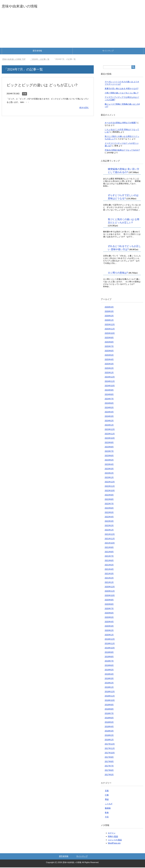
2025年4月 (109, 360)
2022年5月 (109, 513)
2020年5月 (109, 618)
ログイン (112, 834)
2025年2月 (109, 369)
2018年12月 (110, 692)
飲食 (107, 813)
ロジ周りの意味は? (118, 273)
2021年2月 (109, 579)
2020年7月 (109, 609)
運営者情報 (37, 51)
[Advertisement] (72, 31)
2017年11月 (110, 749)
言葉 (25, 94)
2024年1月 (109, 426)
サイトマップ (108, 51)
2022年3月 (109, 522)
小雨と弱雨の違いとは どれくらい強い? (121, 93)
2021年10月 (110, 544)
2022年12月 (110, 482)
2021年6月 (109, 561)
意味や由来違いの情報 (23, 6)
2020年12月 (110, 587)
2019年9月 (109, 653)
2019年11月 (110, 644)
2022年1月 (109, 530)
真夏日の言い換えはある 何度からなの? (121, 89)
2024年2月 (109, 421)
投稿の (113, 837)
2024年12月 (110, 378)
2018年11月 (110, 697)
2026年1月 (109, 321)
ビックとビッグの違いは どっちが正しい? (45, 86)
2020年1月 (109, 635)
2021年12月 (110, 535)
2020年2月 (109, 631)
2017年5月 (109, 775)
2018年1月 (109, 740)
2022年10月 (110, 491)
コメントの (115, 840)
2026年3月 (109, 312)
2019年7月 (109, 662)
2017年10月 (110, 753)
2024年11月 (110, 382)
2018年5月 (109, 723)
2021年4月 (109, 570)
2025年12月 (110, 325)
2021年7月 (109, 557)
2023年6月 (109, 456)
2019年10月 (110, 648)
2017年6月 (109, 771)
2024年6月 (109, 404)
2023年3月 (109, 469)
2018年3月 (109, 732)
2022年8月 (109, 500)
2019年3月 (109, 679)
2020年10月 (110, 596)
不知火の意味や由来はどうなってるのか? (122, 151)
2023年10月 (110, 439)
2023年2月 (109, 474)
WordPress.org (114, 844)
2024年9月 (109, 391)
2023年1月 (109, 478)
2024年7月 (109, 399)
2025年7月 (109, 347)
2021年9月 (109, 548)
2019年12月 (110, 640)
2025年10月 (110, 334)
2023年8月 (109, 447)
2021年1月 (109, 583)
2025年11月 (110, 329)
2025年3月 (109, 364)
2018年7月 (109, 714)
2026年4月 (109, 308)
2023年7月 (109, 452)
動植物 (108, 809)
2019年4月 (109, 675)
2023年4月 (109, 465)
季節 (107, 800)
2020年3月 (109, 627)
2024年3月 (109, 417)
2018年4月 (109, 727)
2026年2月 (109, 316)
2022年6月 (109, 509)
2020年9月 (109, 600)
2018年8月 (109, 710)
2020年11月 (110, 592)
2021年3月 (109, 574)
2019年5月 (109, 670)
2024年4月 (109, 413)
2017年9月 (109, 758)
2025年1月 (109, 373)
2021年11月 (110, 539)
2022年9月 (109, 496)
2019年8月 (109, 657)
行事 (107, 796)
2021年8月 (109, 552)
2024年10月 (110, 386)
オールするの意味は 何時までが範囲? (121, 123)
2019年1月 (109, 688)
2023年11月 (110, 434)
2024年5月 (109, 408)
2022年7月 (109, 504)
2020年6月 (109, 614)
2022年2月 (109, 526)
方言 (107, 818)
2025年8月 (109, 343)
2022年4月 (109, 517)
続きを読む (84, 108)
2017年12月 (110, 745)
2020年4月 (109, 622)
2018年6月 (109, 718)
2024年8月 (109, 395)
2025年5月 (109, 356)
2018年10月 (110, 701)
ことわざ (109, 804)
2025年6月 (109, 351)
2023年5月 (109, 461)
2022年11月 (110, 487)
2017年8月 (109, 762)
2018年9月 (109, 705)
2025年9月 (109, 338)
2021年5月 (109, 565)
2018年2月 (109, 736)
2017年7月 (109, 766)
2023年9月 (109, 443)
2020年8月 (109, 605)
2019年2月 (109, 683)
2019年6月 (109, 666)
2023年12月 (110, 430)
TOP (14, 60)
